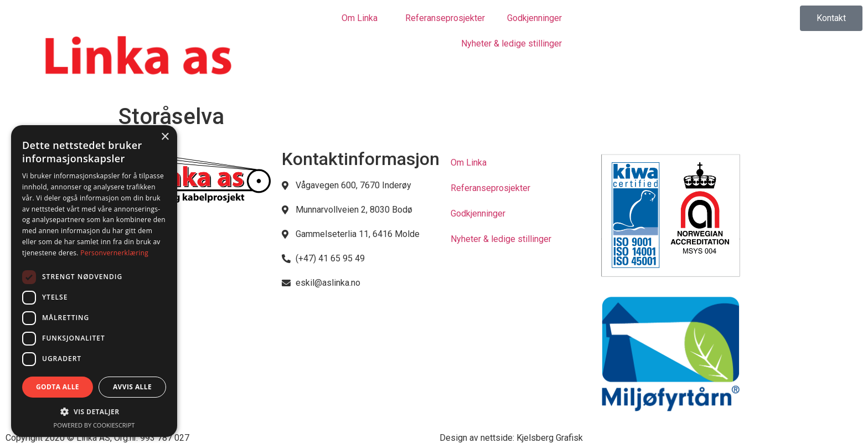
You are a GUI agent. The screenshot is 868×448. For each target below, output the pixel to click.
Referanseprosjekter (445, 18)
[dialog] (94, 281)
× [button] (165, 137)
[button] (94, 411)
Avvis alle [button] (132, 387)
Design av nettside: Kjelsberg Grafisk (511, 438)
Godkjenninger (534, 18)
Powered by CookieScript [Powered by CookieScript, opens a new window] (94, 425)
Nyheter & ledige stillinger (512, 43)
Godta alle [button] (58, 387)
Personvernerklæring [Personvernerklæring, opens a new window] (114, 253)
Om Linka (362, 18)
